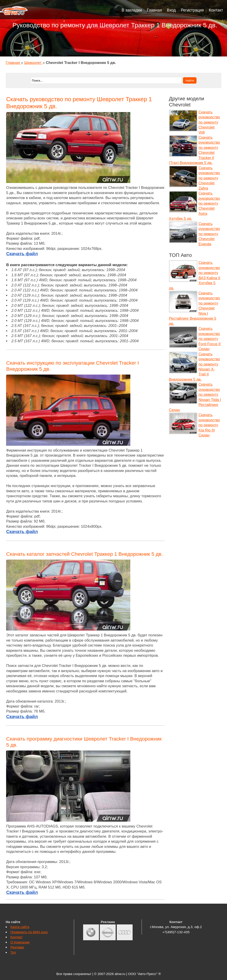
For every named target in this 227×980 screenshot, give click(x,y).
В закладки (132, 10)
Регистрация (192, 10)
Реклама (17, 947)
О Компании (20, 942)
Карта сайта (20, 927)
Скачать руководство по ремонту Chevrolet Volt (209, 122)
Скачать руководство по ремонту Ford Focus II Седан (210, 339)
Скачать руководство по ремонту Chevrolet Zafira (209, 178)
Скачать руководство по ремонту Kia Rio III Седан (209, 425)
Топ (13, 952)
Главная (154, 10)
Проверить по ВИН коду (29, 932)
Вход (171, 10)
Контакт (216, 10)
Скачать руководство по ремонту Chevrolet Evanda (209, 234)
